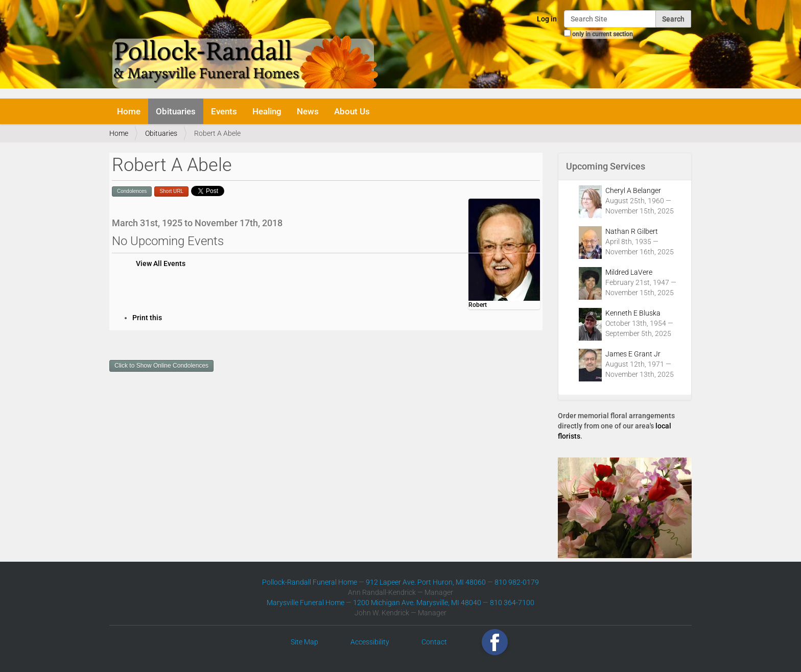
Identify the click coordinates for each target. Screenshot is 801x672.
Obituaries (176, 111)
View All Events (161, 263)
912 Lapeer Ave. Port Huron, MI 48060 (426, 582)
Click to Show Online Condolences (161, 366)
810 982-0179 (517, 582)
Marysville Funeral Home (305, 603)
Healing (267, 111)
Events (224, 111)
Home (129, 111)
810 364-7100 (512, 603)
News (308, 111)
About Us (352, 111)
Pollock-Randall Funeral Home (310, 582)
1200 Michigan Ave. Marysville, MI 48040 (417, 603)
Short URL (171, 191)
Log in (547, 19)
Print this (147, 318)
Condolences (132, 191)
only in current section (603, 34)
